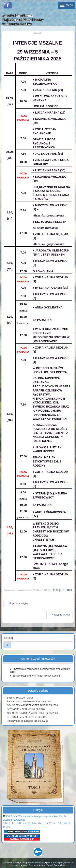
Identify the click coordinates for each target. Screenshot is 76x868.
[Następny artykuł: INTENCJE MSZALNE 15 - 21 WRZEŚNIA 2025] (60, 615)
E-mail (66, 590)
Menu (66, 5)
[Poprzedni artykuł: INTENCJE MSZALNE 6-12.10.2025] (17, 604)
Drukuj (54, 590)
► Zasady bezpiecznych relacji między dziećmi (35, 676)
